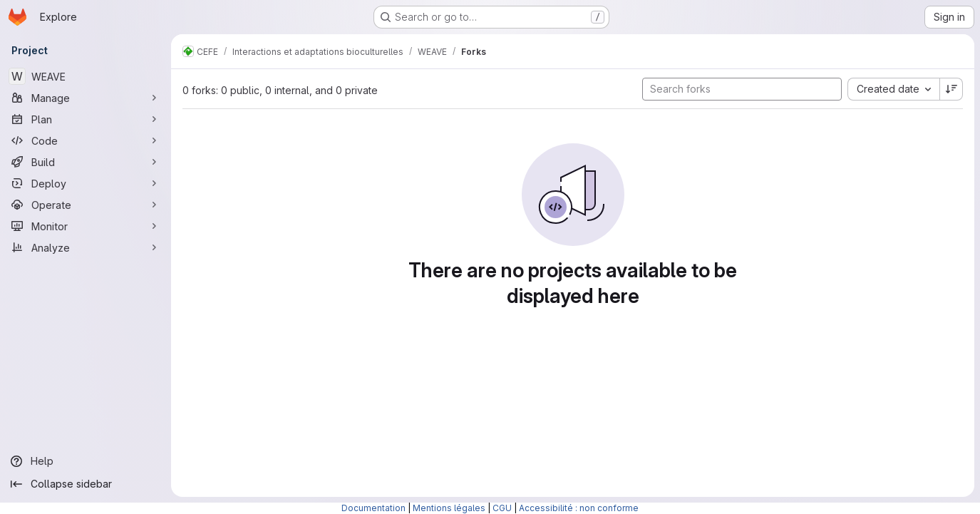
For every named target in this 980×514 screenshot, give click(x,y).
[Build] (86, 162)
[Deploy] (86, 183)
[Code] (86, 140)
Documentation (373, 508)
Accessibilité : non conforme (579, 508)
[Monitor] (86, 226)
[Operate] (86, 205)
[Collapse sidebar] (86, 484)
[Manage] (86, 98)
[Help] (86, 461)
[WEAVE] (86, 76)
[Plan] (86, 119)
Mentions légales (449, 508)
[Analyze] (86, 247)
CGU (502, 508)
